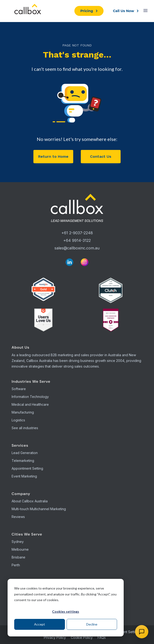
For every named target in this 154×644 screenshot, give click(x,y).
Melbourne (20, 549)
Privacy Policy (55, 637)
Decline (92, 624)
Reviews (18, 517)
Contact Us (101, 156)
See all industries (25, 428)
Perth (16, 565)
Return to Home (53, 156)
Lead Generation (25, 453)
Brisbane (18, 557)
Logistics (18, 420)
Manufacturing (23, 412)
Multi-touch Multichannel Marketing (39, 509)
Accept (40, 624)
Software (19, 389)
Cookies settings (66, 611)
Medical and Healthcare (30, 404)
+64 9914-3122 (77, 240)
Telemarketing (23, 461)
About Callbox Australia (30, 501)
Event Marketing (24, 476)
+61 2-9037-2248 (77, 233)
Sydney (18, 542)
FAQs (102, 637)
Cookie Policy (82, 637)
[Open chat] (142, 632)
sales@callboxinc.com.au (77, 248)
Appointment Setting (27, 468)
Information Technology (30, 397)
